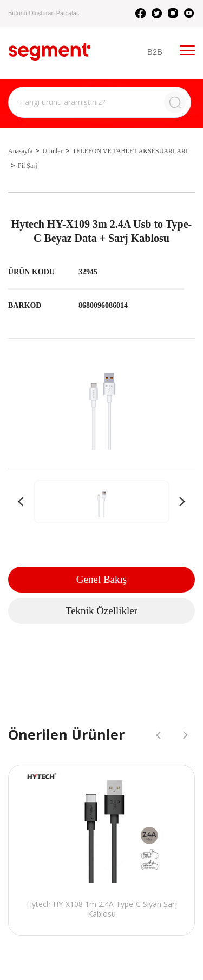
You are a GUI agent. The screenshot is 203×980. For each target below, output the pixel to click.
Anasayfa (20, 151)
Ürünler (52, 151)
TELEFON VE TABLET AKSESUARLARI (130, 151)
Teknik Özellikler (101, 611)
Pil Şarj (28, 166)
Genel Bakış (101, 579)
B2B (155, 52)
